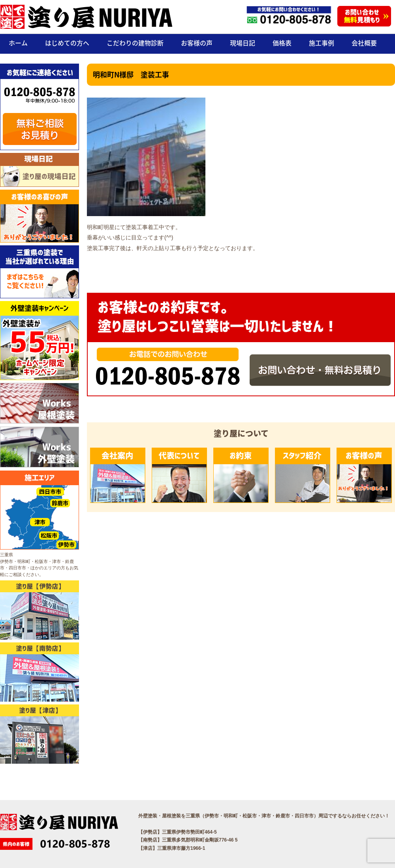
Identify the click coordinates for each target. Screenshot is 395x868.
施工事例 (322, 43)
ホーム (18, 43)
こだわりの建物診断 (135, 43)
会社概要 (364, 43)
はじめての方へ (67, 43)
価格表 (282, 43)
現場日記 (243, 43)
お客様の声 (197, 43)
